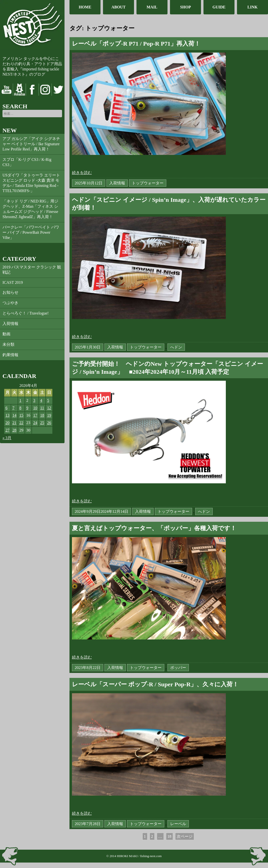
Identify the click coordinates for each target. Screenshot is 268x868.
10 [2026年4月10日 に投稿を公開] (35, 408)
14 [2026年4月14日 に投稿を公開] (14, 415)
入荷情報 (10, 324)
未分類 (8, 344)
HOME (85, 7)
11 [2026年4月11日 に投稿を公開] (42, 408)
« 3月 (7, 438)
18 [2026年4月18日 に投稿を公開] (42, 415)
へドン (176, 347)
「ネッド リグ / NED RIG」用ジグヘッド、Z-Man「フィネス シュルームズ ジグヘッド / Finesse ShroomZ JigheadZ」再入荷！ (30, 209)
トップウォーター (148, 183)
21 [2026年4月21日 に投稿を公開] (14, 423)
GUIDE (219, 7)
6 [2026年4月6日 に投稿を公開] (6, 408)
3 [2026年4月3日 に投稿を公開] (34, 400)
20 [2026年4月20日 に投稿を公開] (7, 423)
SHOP (186, 7)
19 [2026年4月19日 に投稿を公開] (49, 415)
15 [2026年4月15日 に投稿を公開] (21, 415)
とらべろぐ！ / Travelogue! (26, 313)
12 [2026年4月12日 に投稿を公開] (49, 408)
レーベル (178, 824)
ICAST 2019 (13, 282)
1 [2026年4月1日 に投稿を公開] (20, 400)
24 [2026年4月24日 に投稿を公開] (35, 423)
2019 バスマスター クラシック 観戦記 (32, 270)
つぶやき (10, 303)
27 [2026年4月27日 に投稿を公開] (7, 430)
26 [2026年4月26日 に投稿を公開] (49, 423)
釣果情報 (10, 355)
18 (169, 837)
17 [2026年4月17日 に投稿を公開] (35, 415)
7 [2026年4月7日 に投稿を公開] (13, 408)
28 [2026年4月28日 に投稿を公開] (14, 430)
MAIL (152, 7)
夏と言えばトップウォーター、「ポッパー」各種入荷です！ (154, 528)
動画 (6, 334)
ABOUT (118, 7)
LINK (252, 7)
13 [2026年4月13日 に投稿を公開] (7, 415)
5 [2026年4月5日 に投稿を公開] (48, 400)
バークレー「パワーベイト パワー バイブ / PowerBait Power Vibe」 (31, 232)
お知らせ (10, 292)
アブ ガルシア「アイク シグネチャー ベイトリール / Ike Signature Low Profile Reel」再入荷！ (31, 144)
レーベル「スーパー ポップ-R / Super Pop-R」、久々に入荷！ (155, 684)
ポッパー (178, 668)
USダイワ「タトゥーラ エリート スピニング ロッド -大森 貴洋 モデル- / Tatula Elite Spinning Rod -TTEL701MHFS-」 (31, 183)
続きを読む (82, 173)
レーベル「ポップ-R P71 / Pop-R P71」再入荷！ (136, 44)
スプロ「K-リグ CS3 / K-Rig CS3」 (27, 162)
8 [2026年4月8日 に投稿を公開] (20, 408)
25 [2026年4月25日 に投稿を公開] (42, 423)
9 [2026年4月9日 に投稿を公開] (27, 408)
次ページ (185, 836)
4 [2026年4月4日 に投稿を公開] (41, 400)
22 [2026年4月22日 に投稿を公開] (21, 423)
